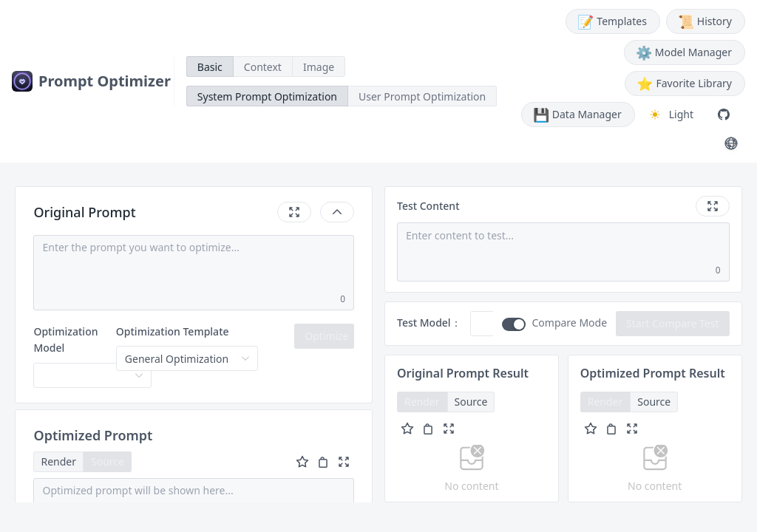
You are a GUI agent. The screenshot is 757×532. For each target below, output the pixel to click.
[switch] (514, 324)
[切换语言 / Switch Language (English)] (731, 143)
